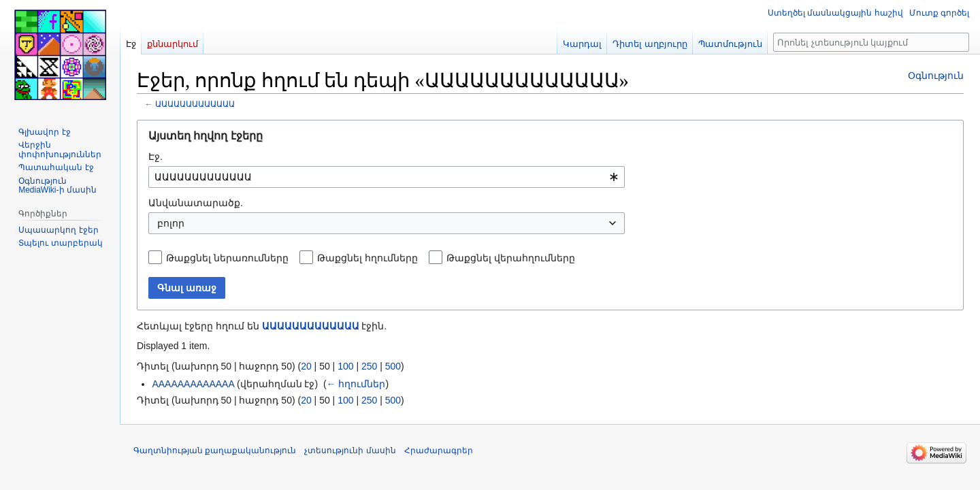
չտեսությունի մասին (350, 451)
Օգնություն (936, 76)
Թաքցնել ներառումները (227, 258)
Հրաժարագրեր (439, 451)
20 (306, 366)
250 (369, 366)
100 (345, 366)
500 (393, 366)
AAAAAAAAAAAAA (193, 384)
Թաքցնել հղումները (367, 258)
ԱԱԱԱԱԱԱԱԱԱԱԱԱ (195, 104)
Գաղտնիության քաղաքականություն (215, 451)
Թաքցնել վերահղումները (511, 258)
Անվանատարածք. (196, 203)
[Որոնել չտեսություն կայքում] (871, 42)
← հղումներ (356, 384)
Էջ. (156, 157)
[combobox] (387, 177)
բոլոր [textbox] (171, 223)
